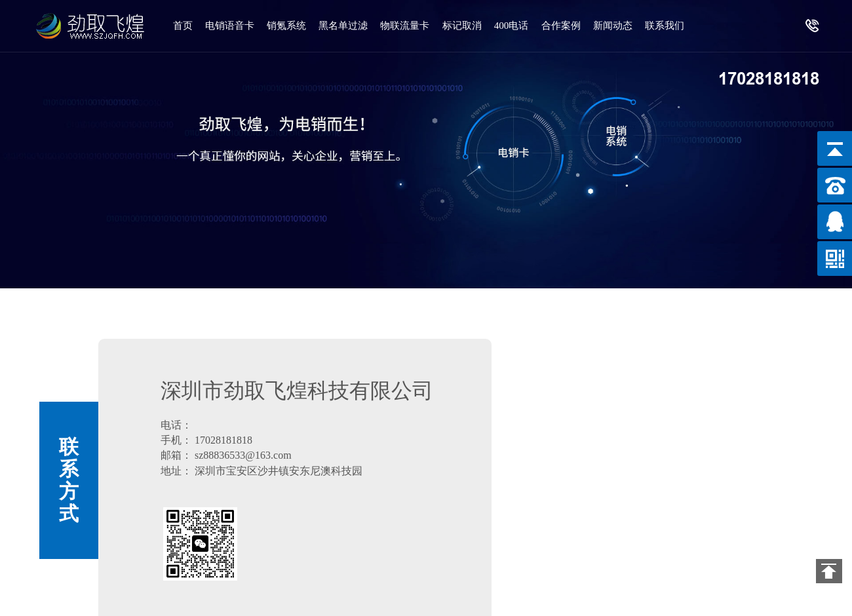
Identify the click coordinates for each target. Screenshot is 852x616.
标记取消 (469, 25)
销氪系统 (290, 25)
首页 (184, 25)
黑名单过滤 (348, 25)
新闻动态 (625, 25)
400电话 (521, 25)
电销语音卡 (232, 25)
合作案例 (571, 25)
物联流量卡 (411, 25)
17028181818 (769, 79)
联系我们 (193, 78)
